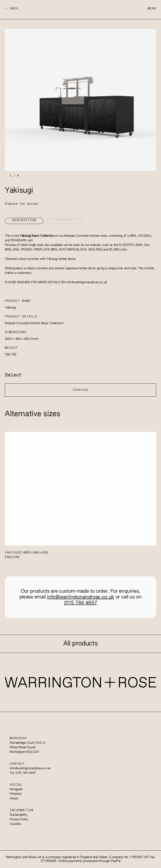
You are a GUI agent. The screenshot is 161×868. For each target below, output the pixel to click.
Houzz (14, 799)
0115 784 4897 (81, 603)
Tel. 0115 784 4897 (23, 773)
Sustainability (18, 815)
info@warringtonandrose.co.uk (87, 282)
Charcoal (81, 390)
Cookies (15, 824)
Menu (152, 9)
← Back (12, 9)
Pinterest (16, 794)
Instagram (16, 789)
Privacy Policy (19, 819)
